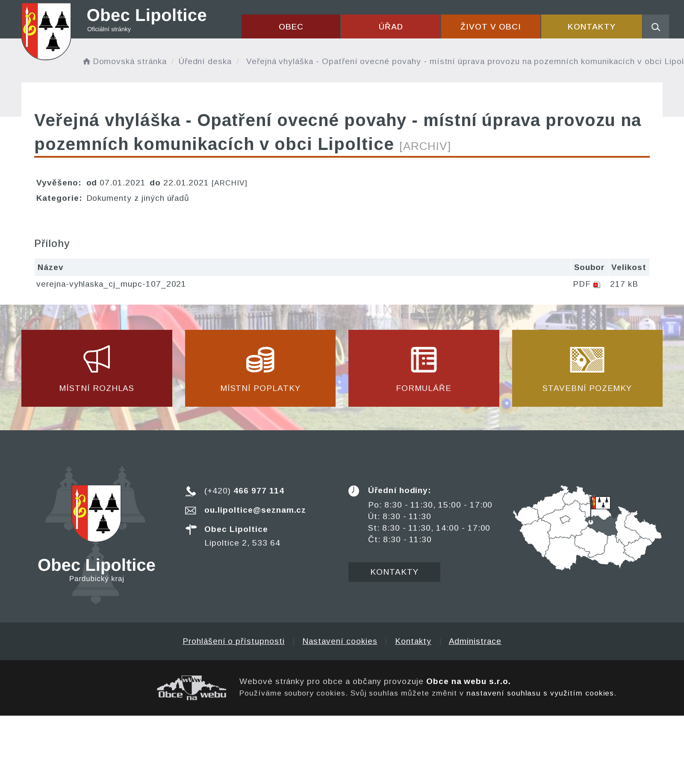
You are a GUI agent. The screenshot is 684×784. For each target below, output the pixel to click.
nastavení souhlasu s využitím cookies (540, 693)
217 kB (624, 284)
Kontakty (592, 27)
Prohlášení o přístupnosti (234, 641)
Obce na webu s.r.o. (469, 681)
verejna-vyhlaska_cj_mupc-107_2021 (111, 284)
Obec (291, 27)
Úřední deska (205, 61)
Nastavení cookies (340, 641)
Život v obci (491, 27)
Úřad (391, 27)
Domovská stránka (124, 61)
